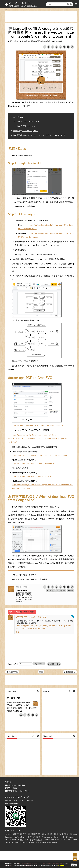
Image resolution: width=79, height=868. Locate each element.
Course (39, 843)
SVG (49, 41)
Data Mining (71, 840)
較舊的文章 (70, 672)
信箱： (15, 785)
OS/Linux (32, 843)
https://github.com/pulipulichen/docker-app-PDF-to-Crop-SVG (37, 425)
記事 (63, 837)
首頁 (41, 672)
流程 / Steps (18, 117)
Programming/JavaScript (16, 837)
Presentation (22, 843)
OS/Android (10, 843)
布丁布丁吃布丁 (22, 587)
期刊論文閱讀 (61, 834)
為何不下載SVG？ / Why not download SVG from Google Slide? (39, 135)
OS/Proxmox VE (12, 840)
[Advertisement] (41, 17)
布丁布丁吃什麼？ (22, 3)
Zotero (62, 840)
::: (6, 10)
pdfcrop (43, 41)
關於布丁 (51, 591)
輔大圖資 (20, 834)
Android (47, 840)
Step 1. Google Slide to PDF (28, 121)
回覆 (17, 632)
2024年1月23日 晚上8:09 (37, 617)
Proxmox (55, 840)
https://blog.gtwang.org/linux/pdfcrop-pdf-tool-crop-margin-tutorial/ (40, 455)
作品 (30, 837)
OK (74, 865)
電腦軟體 (34, 834)
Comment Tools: (13, 664)
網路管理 (38, 837)
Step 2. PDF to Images (26, 126)
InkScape (33, 41)
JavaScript (49, 837)
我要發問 (23, 612)
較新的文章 (12, 672)
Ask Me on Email (55, 664)
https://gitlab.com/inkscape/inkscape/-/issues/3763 (33, 463)
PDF (38, 41)
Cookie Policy (62, 865)
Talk (75, 837)
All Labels (16, 830)
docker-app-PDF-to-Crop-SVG (25, 131)
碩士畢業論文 (36, 840)
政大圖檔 (47, 834)
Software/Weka (50, 843)
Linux (57, 837)
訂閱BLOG (61, 591)
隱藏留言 (31, 612)
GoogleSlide (25, 41)
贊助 (70, 591)
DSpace (69, 837)
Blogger (74, 834)
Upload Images (39, 664)
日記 (8, 834)
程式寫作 (24, 840)
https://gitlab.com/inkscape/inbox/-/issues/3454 (32, 476)
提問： (11, 788)
